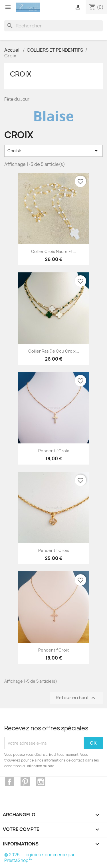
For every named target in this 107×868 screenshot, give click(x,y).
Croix (21, 74)
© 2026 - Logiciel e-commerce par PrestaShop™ (40, 858)
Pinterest (25, 782)
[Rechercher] (53, 26)
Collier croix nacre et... (54, 251)
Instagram (41, 782)
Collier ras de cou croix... (54, 351)
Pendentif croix (54, 451)
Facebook (9, 782)
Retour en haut (76, 698)
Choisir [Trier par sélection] (53, 151)
